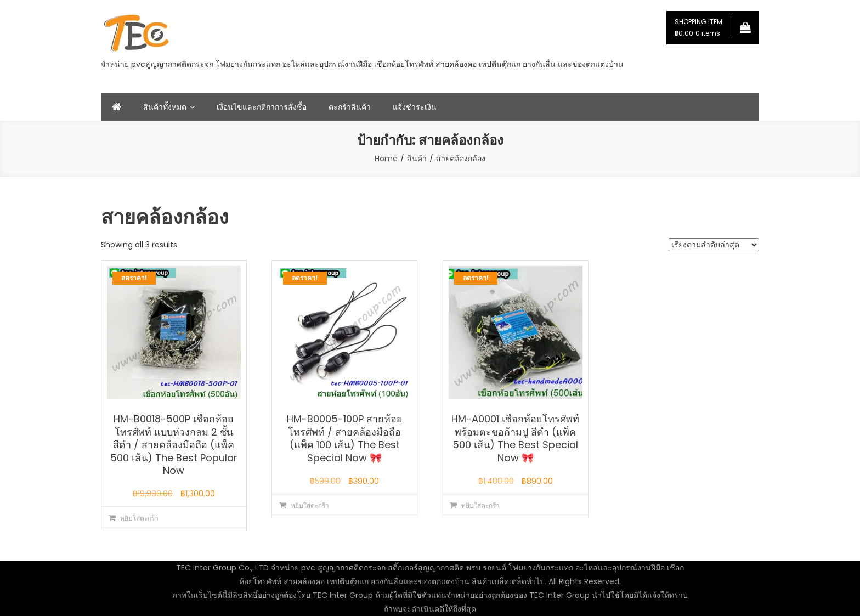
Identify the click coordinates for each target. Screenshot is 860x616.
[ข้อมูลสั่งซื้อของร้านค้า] (714, 245)
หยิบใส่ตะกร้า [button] (139, 518)
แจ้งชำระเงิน (415, 107)
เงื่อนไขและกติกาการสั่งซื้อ (262, 107)
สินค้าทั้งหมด (165, 107)
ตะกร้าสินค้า (350, 107)
